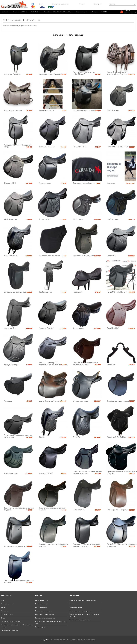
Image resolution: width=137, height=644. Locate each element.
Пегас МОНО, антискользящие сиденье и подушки (85, 364)
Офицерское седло (81, 401)
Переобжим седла (46, 110)
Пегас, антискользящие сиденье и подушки (52, 509)
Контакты (98, 4)
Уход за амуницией (41, 627)
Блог (41, 4)
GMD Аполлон (10, 219)
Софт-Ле (76, 437)
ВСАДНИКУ (82, 12)
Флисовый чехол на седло (49, 256)
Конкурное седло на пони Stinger (87, 110)
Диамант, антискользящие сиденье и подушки (19, 581)
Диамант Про (10, 328)
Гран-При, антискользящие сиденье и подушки (19, 509)
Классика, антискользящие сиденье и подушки (53, 545)
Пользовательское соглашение (11, 622)
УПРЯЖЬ (104, 12)
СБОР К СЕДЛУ (20, 12)
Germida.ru (56, 640)
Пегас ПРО (111, 256)
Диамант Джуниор (12, 74)
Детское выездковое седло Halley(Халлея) (84, 73)
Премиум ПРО (10, 183)
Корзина (127, 11)
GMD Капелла (113, 219)
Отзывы (82, 4)
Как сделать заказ (41, 607)
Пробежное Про (45, 292)
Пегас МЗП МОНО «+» (117, 292)
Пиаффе (42, 437)
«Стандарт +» (79, 510)
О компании (5, 611)
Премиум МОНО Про (116, 437)
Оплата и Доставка (61, 4)
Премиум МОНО (46, 473)
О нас (71, 604)
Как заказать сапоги (7, 604)
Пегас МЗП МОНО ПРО (117, 147)
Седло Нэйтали (11, 256)
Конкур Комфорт (11, 365)
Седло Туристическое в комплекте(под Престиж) (117, 73)
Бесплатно (111, 183)
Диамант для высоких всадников (18, 292)
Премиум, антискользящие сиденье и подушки (122, 472)
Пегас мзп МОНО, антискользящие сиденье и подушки (87, 472)
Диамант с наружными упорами (18, 546)
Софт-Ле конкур (11, 473)
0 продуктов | (130, 13)
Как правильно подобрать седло (80, 620)
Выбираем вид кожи (42, 600)
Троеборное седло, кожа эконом (121, 401)
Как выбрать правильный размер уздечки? (83, 600)
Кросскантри (78, 328)
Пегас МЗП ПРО (79, 147)
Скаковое (8, 401)
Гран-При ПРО (113, 328)
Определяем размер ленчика (44, 614)
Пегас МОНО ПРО (47, 147)
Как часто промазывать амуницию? (80, 611)
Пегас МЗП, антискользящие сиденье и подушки (122, 545)
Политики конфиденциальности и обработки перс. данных (17, 626)
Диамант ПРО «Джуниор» (84, 256)
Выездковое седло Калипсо (50, 74)
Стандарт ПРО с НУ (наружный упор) (18, 146)
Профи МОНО (45, 219)
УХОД (94, 12)
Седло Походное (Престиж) (50, 401)
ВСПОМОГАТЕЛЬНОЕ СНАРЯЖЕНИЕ (58, 12)
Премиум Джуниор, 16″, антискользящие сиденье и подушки (53, 364)
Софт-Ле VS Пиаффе (76, 607)
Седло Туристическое (13, 110)
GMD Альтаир (113, 110)
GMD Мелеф (78, 219)
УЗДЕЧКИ (35, 12)
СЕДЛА (6, 12)
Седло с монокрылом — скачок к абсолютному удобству (84, 615)
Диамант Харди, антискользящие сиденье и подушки (86, 545)
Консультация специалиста (44, 611)
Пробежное (78, 292)
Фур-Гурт (111, 365)
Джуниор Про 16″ (46, 328)
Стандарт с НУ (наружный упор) (121, 510)
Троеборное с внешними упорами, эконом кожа (18, 436)
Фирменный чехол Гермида (84, 183)
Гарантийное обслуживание (10, 630)
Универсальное (45, 183)
